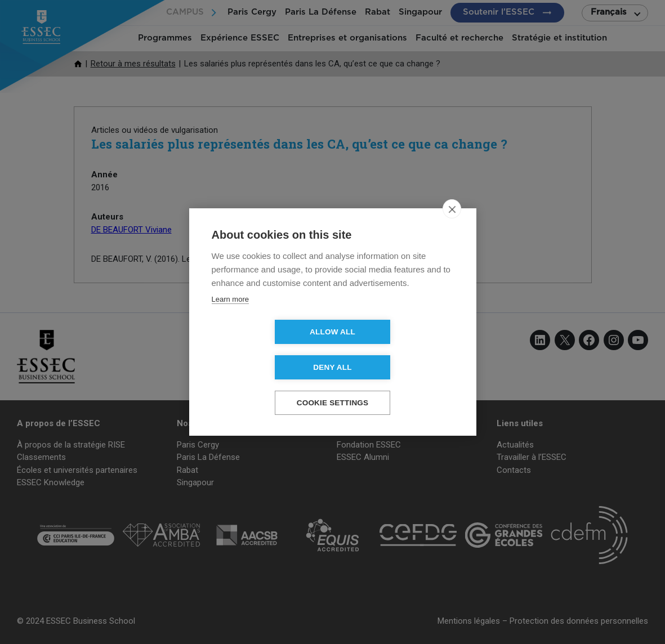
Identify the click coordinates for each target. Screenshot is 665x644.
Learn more (230, 317)
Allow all (268, 350)
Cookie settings (333, 385)
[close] (452, 227)
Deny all (397, 350)
